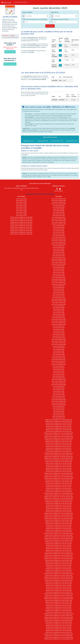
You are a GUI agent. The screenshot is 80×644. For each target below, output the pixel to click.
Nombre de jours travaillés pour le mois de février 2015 (59, 502)
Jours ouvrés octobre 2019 (59, 323)
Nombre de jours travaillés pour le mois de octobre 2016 (59, 435)
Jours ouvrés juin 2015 (59, 410)
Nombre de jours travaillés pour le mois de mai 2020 (59, 527)
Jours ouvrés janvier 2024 (59, 237)
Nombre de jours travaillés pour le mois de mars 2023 (59, 584)
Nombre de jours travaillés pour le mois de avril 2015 (59, 505)
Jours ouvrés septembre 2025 (59, 204)
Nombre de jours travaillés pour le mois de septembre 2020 (59, 534)
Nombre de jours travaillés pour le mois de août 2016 (59, 431)
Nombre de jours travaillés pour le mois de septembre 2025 (59, 634)
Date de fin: (55, 12)
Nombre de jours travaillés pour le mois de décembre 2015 (59, 518)
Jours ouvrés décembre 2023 (59, 239)
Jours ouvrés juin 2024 (59, 229)
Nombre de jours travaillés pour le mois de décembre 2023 (59, 599)
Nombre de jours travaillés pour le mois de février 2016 (59, 421)
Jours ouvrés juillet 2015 (59, 408)
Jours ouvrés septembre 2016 (59, 385)
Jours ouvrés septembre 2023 (59, 244)
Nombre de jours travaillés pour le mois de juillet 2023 (59, 590)
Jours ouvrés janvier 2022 (59, 277)
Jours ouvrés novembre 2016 (59, 381)
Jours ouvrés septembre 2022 (59, 264)
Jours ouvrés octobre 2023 (59, 242)
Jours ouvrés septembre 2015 (59, 405)
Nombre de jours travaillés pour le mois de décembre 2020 (59, 539)
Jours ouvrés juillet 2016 (59, 388)
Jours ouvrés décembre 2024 (59, 219)
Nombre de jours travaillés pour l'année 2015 (21, 224)
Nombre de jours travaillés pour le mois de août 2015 (59, 512)
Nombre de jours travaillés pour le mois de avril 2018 (59, 465)
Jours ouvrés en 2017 (21, 201)
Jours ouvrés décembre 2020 (59, 299)
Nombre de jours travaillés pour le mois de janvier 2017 (59, 440)
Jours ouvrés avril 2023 (59, 252)
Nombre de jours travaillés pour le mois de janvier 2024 (59, 600)
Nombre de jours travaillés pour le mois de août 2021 (59, 552)
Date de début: (27, 12)
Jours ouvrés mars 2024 (59, 234)
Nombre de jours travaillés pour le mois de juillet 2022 (59, 570)
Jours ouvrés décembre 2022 (59, 259)
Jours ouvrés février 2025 (59, 216)
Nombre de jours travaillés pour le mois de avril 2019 (59, 485)
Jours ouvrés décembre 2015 (59, 400)
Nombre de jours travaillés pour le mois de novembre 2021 (59, 557)
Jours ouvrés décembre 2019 (59, 319)
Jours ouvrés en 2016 (21, 199)
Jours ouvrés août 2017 (59, 366)
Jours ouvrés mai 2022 (59, 271)
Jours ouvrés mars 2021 (59, 294)
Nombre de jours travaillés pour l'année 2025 (21, 234)
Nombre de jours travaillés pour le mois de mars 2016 (59, 423)
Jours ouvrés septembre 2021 (59, 284)
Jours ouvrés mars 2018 (59, 354)
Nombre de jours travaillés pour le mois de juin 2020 (59, 528)
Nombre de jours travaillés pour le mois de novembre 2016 (59, 436)
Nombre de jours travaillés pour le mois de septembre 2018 (59, 473)
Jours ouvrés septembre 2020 (59, 304)
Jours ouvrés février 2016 (59, 396)
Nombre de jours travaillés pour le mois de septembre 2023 (59, 594)
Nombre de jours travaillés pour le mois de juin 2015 (59, 508)
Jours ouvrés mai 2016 (59, 391)
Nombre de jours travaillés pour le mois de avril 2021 (59, 545)
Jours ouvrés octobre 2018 (59, 343)
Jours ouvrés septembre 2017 (59, 365)
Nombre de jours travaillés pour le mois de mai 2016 (59, 426)
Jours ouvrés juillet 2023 (59, 247)
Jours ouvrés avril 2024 (59, 232)
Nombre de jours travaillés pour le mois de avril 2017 (59, 445)
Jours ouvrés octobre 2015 (59, 403)
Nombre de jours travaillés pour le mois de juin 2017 (59, 448)
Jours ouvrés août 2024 (59, 226)
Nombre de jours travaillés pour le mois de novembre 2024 (59, 617)
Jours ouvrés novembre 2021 (59, 281)
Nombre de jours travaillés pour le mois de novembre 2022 (59, 577)
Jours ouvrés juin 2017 (59, 370)
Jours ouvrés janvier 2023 (59, 257)
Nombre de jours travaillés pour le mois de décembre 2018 (59, 478)
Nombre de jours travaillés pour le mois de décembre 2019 (59, 498)
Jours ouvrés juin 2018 (59, 349)
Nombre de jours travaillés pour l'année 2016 (21, 217)
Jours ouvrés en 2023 (21, 212)
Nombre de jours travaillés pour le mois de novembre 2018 (59, 477)
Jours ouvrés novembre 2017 (59, 361)
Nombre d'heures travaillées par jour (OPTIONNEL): (35, 19)
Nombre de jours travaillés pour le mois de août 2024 (59, 612)
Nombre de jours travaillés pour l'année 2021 (21, 227)
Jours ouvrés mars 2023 (59, 254)
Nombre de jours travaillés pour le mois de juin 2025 (59, 629)
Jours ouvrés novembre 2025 (59, 201)
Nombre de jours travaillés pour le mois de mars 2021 (59, 544)
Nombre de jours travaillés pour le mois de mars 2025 (59, 624)
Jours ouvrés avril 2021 (59, 293)
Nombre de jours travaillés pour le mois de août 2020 (59, 532)
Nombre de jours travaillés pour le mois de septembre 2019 (59, 493)
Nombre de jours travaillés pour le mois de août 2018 (59, 472)
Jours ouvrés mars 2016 (59, 395)
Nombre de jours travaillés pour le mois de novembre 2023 (59, 597)
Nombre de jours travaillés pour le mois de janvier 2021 (59, 540)
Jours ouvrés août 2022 (59, 266)
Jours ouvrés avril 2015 (59, 413)
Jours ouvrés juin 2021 (59, 289)
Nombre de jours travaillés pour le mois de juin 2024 (59, 609)
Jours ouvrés (6, 2)
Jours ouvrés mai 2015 (59, 411)
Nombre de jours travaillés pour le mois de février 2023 (59, 582)
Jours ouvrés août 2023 (59, 246)
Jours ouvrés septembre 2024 (59, 224)
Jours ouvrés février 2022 (59, 276)
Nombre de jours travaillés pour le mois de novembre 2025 (59, 637)
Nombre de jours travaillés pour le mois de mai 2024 (59, 607)
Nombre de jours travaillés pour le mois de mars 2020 (59, 523)
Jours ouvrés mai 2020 (59, 311)
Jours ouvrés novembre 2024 (59, 221)
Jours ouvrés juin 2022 (59, 269)
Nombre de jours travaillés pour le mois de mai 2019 (59, 487)
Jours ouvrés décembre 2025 (59, 199)
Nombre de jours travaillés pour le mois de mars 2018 (59, 463)
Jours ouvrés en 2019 (21, 204)
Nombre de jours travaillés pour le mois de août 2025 (59, 632)
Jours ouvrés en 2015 (21, 206)
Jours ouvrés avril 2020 (59, 313)
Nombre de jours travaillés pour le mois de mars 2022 (59, 564)
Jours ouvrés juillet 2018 (59, 348)
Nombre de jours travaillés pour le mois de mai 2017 (59, 446)
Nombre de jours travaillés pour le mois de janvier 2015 (59, 500)
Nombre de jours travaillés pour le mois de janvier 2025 (59, 621)
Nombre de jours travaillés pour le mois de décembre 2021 (59, 559)
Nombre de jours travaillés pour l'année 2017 (21, 219)
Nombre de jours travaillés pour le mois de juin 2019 (59, 488)
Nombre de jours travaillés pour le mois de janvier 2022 (59, 560)
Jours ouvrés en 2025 (21, 216)
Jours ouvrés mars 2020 (59, 314)
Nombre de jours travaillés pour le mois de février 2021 (59, 542)
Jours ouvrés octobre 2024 (59, 222)
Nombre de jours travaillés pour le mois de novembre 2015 (59, 517)
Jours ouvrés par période (21, 2)
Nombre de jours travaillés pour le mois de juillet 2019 (59, 490)
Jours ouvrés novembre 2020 (59, 301)
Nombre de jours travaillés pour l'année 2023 (21, 231)
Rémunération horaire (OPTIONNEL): (60, 19)
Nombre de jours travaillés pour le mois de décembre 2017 (59, 458)
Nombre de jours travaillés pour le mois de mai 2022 (59, 567)
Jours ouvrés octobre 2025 (59, 202)
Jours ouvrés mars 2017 (59, 375)
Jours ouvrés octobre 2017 (59, 363)
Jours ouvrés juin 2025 (59, 209)
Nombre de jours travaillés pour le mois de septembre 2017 (59, 453)
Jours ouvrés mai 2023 (59, 251)
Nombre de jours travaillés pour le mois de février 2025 (59, 622)
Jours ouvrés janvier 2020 (59, 318)
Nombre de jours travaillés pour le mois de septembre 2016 (59, 433)
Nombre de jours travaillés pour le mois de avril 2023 (59, 585)
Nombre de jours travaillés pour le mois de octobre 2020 (59, 535)
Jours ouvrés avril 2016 (59, 393)
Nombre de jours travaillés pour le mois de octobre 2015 (59, 515)
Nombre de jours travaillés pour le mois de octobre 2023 (59, 595)
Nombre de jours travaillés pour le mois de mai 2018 (59, 467)
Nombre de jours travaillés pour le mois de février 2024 (59, 602)
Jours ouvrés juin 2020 (59, 309)
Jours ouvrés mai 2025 (59, 211)
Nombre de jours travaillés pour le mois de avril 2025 (59, 626)
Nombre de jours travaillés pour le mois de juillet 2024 (59, 610)
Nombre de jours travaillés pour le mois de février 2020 (59, 522)
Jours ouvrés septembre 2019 (59, 324)
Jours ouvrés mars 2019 (59, 334)
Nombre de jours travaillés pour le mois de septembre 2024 (59, 614)
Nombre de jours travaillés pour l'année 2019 (21, 222)
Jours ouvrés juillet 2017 (59, 368)
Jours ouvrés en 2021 (21, 209)
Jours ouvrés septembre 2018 (59, 344)
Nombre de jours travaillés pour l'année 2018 (21, 221)
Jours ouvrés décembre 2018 (59, 339)
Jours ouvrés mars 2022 (59, 274)
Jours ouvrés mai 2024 (59, 231)
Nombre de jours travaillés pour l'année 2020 (21, 226)
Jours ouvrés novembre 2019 (59, 321)
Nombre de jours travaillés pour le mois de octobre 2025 (59, 636)
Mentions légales (59, 191)
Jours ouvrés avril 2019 (59, 333)
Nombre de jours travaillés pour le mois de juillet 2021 (59, 550)
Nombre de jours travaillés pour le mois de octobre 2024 (59, 616)
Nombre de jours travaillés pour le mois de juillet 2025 (59, 631)
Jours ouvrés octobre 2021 (59, 283)
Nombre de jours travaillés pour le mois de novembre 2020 (59, 537)
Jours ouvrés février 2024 (59, 236)
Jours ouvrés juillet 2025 (59, 207)
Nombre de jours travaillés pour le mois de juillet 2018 (59, 470)
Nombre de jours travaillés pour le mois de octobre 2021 (59, 555)
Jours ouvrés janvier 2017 (59, 378)
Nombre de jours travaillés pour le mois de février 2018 (59, 462)
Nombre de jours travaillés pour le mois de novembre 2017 (59, 457)
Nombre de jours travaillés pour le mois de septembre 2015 (59, 513)
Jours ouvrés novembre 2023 (59, 241)
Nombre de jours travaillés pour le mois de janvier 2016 (59, 420)
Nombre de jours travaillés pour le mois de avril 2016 (59, 425)
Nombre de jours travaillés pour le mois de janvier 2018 (59, 460)
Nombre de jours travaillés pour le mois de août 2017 (59, 452)
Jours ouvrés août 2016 (59, 386)
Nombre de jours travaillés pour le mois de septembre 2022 (59, 574)
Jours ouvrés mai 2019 (59, 331)
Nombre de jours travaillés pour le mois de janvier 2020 (59, 520)
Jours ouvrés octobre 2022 (59, 262)
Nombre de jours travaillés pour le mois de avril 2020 (59, 525)
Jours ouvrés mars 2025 (59, 214)
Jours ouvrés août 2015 (59, 406)
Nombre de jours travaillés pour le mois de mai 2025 (59, 627)
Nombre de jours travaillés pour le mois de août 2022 (59, 572)
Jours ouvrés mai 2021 (59, 291)
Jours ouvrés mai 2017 (59, 371)
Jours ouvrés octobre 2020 (59, 303)
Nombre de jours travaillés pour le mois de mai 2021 (59, 547)
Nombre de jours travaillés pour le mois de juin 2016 (59, 428)
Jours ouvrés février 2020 (59, 316)
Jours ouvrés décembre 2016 (59, 380)
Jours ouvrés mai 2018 (59, 351)
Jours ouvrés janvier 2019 (59, 338)
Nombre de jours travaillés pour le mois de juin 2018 (59, 468)
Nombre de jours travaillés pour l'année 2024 (21, 232)
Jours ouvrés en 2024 (21, 214)
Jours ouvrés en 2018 (21, 202)
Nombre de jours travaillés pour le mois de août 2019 (59, 492)
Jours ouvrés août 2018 (59, 346)
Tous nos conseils (10, 64)
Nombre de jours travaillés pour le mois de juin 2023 (59, 589)
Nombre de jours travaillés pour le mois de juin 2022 (59, 569)
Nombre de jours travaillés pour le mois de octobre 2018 (59, 475)
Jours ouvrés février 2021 (59, 296)
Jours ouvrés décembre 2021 (59, 279)
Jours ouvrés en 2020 (21, 207)
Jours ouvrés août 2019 (59, 326)
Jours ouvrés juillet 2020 (59, 308)
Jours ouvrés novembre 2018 (59, 341)
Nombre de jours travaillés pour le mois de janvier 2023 (59, 580)
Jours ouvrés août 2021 (59, 286)
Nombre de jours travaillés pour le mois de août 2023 (59, 592)
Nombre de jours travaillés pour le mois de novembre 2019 (59, 497)
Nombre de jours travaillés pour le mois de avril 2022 (59, 565)
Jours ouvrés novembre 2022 (59, 261)
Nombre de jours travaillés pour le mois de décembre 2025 (59, 639)
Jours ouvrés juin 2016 (59, 390)
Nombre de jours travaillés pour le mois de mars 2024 (59, 604)
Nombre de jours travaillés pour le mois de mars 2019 (59, 483)
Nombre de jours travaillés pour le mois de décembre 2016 (59, 438)
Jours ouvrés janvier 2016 (59, 398)
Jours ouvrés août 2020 (59, 306)
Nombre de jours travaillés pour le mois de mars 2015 (59, 503)
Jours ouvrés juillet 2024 (59, 227)
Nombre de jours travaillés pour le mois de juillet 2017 (59, 450)
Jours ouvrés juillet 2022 (59, 267)
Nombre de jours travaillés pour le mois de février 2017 (59, 441)
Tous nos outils (10, 52)
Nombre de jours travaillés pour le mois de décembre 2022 (59, 579)
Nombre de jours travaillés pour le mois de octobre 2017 (59, 455)
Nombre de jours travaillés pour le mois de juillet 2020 (59, 530)
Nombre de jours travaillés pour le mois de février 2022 (59, 562)
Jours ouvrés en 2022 (21, 211)
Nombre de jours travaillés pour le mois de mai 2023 (59, 587)
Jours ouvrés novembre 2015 (59, 401)
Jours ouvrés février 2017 (59, 376)
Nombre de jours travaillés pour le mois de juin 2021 (59, 549)
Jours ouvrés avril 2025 (59, 212)
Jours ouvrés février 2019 (59, 336)
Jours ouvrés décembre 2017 (59, 359)
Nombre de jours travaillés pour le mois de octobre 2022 (59, 575)
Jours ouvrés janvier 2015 (59, 418)
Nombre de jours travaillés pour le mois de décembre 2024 (59, 619)
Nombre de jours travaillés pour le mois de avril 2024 (59, 606)
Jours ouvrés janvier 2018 (59, 358)
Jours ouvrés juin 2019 (59, 329)
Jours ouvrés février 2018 (59, 356)
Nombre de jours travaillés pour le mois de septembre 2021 (59, 554)
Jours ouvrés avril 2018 (59, 353)
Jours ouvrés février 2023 (59, 256)
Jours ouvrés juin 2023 (59, 249)
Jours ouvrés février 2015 (59, 416)
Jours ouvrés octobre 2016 (59, 383)
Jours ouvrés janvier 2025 (59, 217)
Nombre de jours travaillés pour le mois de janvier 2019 (59, 480)
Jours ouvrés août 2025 (59, 206)
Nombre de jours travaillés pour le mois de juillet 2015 (59, 510)
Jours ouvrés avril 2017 (59, 373)
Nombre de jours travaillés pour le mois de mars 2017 (59, 443)
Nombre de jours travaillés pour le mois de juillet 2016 (59, 430)
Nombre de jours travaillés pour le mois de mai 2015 (59, 507)
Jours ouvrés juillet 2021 (59, 288)
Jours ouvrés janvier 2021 (59, 298)
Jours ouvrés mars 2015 (59, 415)
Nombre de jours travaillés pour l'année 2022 (21, 229)
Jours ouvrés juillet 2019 (59, 328)
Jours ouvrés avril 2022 (59, 272)
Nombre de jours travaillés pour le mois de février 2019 (59, 482)
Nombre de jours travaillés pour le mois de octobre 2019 (59, 495)
